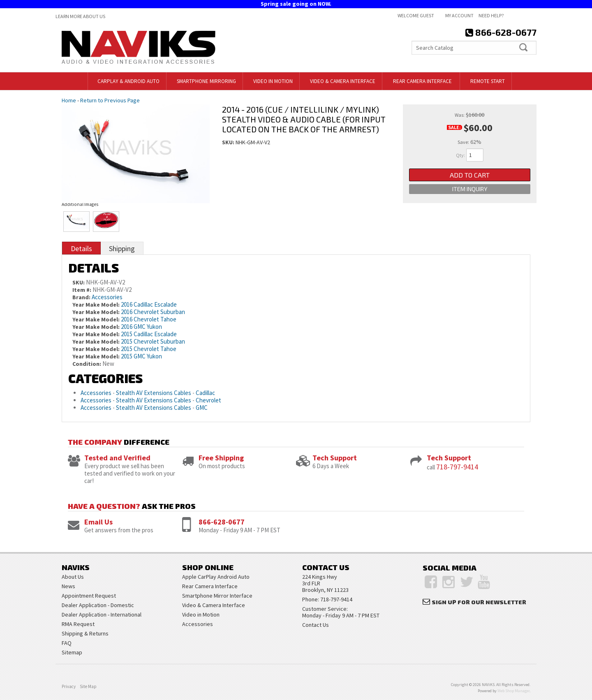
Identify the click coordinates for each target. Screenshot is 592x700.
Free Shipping (221, 458)
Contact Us (316, 625)
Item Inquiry (469, 194)
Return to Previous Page (110, 100)
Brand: (81, 297)
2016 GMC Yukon (141, 327)
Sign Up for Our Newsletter (479, 602)
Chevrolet (208, 400)
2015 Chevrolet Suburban (153, 341)
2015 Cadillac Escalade (149, 334)
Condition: (87, 364)
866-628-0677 (222, 522)
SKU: (229, 142)
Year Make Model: (96, 305)
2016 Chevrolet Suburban (153, 312)
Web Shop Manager (513, 691)
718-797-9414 (457, 467)
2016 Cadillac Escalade (149, 304)
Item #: (82, 290)
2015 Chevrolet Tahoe (149, 349)
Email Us (98, 522)
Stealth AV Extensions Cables (154, 393)
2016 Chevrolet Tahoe (149, 319)
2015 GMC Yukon (141, 356)
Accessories (107, 297)
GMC (202, 408)
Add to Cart (470, 176)
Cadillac (205, 393)
